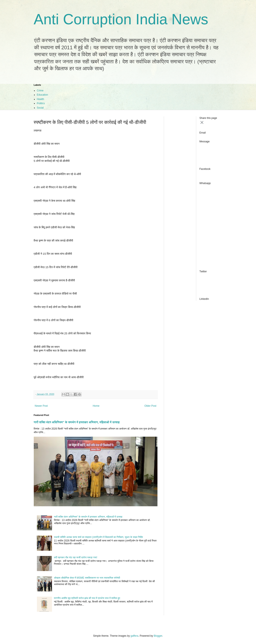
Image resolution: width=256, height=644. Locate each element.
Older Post (150, 406)
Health (41, 99)
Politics (41, 103)
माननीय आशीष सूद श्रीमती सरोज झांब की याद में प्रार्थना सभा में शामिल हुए (87, 598)
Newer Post (41, 406)
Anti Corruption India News (121, 19)
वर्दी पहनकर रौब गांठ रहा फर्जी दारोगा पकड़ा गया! (75, 557)
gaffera (134, 636)
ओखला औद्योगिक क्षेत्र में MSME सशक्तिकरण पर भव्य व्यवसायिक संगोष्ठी (87, 578)
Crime (40, 91)
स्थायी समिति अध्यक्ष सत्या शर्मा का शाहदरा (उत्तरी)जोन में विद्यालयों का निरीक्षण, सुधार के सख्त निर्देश (98, 537)
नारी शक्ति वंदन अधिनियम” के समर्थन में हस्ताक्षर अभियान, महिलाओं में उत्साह (77, 422)
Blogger (158, 636)
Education (42, 95)
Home (96, 406)
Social (40, 108)
